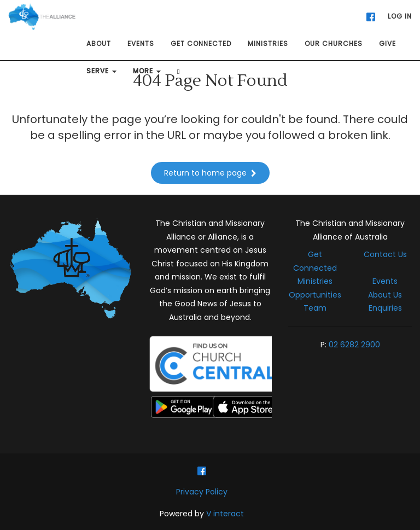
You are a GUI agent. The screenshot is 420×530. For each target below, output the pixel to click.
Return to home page (210, 173)
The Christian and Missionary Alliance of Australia (350, 230)
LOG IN (400, 16)
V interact (225, 514)
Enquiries (385, 308)
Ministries (315, 281)
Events (385, 281)
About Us (385, 295)
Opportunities (315, 295)
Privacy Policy (202, 492)
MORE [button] (147, 71)
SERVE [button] (101, 71)
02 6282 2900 (354, 345)
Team (315, 308)
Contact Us (385, 254)
